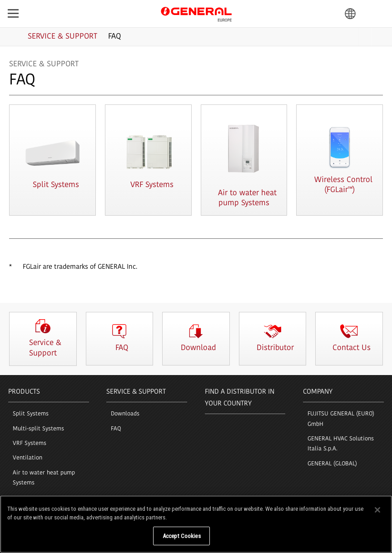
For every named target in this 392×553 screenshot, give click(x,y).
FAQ (116, 429)
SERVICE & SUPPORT (136, 392)
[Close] (377, 516)
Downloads (125, 414)
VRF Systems (30, 443)
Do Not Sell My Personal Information (102, 543)
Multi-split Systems (38, 429)
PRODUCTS (24, 392)
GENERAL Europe (196, 13)
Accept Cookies (182, 543)
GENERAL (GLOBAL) (332, 464)
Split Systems (31, 414)
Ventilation (27, 458)
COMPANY (318, 392)
